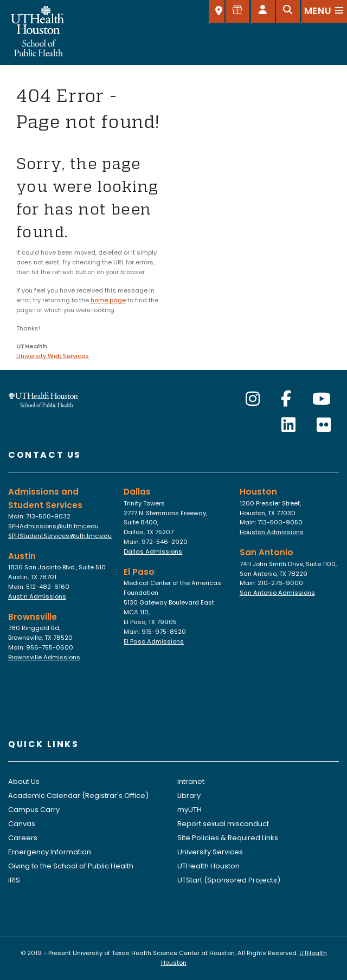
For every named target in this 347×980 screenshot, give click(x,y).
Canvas (22, 824)
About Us (24, 781)
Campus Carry (34, 810)
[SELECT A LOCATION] (217, 11)
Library (189, 796)
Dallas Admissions (153, 551)
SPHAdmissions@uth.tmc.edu (53, 526)
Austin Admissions (37, 596)
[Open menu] (324, 11)
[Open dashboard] (263, 11)
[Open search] (288, 11)
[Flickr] (324, 425)
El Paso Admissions (154, 641)
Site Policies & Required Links (228, 838)
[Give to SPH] (237, 11)
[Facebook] (286, 399)
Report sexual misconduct (223, 824)
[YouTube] (322, 399)
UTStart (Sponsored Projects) (229, 880)
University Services (210, 852)
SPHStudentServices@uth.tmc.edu (60, 536)
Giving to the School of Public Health (71, 866)
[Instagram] (253, 399)
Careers (23, 838)
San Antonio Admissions (277, 593)
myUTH (189, 810)
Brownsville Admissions (44, 657)
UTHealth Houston (208, 866)
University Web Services (53, 356)
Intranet (191, 781)
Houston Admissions (272, 532)
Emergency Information (50, 852)
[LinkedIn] (288, 425)
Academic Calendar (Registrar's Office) (78, 796)
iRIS (14, 880)
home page (108, 300)
